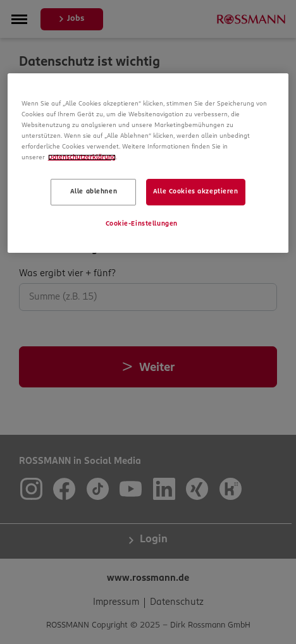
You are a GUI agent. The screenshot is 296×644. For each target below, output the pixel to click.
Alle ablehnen (94, 191)
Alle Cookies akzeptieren (196, 191)
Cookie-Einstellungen (142, 224)
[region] (148, 163)
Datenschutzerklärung (82, 157)
